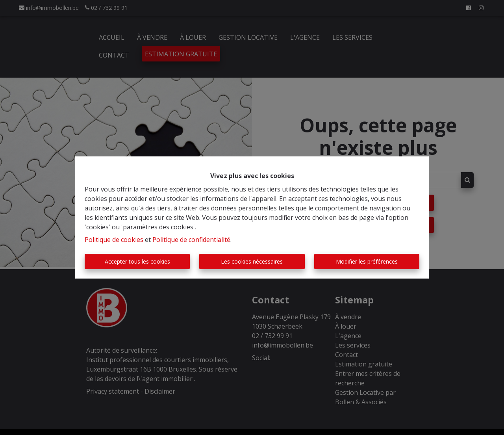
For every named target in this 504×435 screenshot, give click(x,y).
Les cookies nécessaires (252, 261)
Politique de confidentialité (191, 240)
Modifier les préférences (367, 261)
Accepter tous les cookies (137, 261)
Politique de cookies (114, 240)
